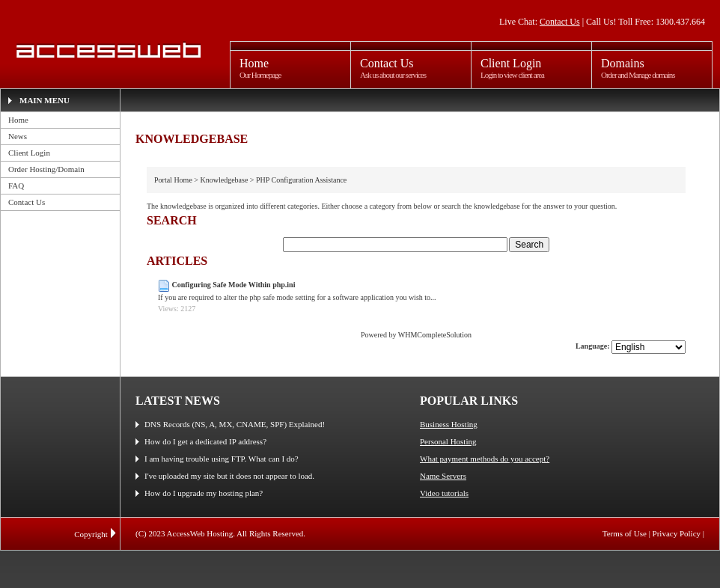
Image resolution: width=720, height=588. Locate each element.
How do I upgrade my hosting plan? (204, 493)
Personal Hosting (448, 441)
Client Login (29, 153)
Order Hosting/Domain (46, 169)
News (18, 136)
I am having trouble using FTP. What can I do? (222, 459)
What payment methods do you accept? (485, 459)
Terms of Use (625, 533)
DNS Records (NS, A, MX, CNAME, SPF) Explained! (235, 424)
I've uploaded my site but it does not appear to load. (229, 476)
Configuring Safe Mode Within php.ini (234, 285)
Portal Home (173, 180)
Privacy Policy (677, 533)
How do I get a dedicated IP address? (205, 441)
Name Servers (443, 476)
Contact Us (560, 22)
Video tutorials (444, 493)
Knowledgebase (224, 180)
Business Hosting (449, 424)
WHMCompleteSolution (435, 335)
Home (18, 120)
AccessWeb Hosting (107, 50)
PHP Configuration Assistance (301, 180)
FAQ (16, 186)
